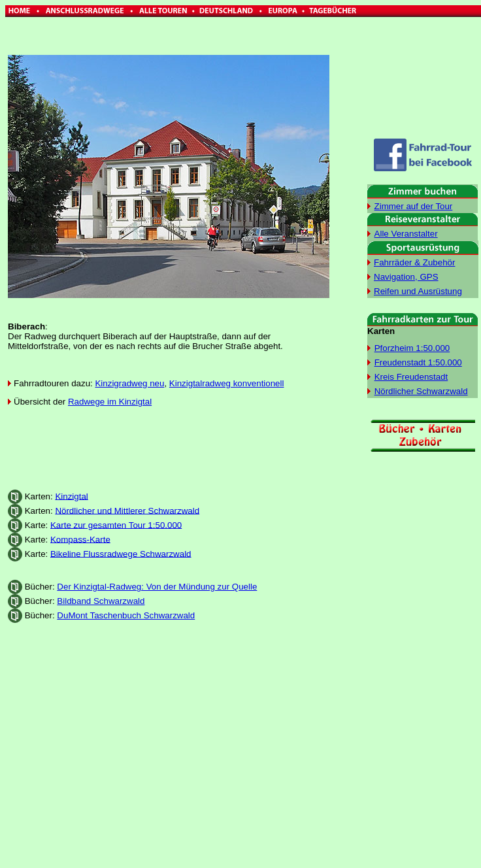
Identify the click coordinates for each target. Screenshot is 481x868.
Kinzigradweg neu (129, 383)
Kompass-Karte (80, 539)
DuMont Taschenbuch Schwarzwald (126, 615)
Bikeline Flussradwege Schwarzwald (121, 553)
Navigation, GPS (406, 277)
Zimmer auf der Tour (414, 206)
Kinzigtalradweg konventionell (227, 383)
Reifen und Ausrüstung (418, 291)
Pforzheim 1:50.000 (412, 348)
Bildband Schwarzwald (101, 601)
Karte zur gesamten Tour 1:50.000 (116, 525)
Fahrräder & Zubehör (414, 262)
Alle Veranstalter (406, 234)
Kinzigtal (71, 496)
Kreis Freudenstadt (411, 377)
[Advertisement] (169, 448)
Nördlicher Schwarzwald (421, 391)
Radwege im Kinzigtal (110, 402)
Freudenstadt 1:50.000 (418, 362)
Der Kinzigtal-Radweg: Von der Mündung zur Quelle (157, 587)
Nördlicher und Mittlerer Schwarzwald (127, 510)
